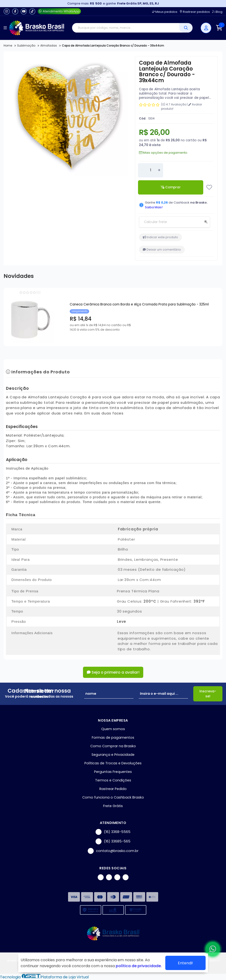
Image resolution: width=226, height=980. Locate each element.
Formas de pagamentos (113, 737)
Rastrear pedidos (195, 12)
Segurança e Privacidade (113, 755)
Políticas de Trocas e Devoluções (113, 763)
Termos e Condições (113, 780)
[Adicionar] (159, 170)
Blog (217, 12)
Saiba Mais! (154, 207)
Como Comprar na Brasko (113, 746)
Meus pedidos (165, 12)
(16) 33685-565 (113, 841)
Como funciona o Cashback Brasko (113, 797)
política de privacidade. (139, 966)
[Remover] (142, 170)
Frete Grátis (113, 806)
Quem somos (113, 729)
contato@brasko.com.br (113, 851)
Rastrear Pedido (113, 789)
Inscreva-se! (208, 694)
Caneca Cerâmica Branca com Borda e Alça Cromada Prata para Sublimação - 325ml (139, 304)
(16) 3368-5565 (113, 832)
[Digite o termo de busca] (126, 28)
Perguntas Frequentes (113, 772)
